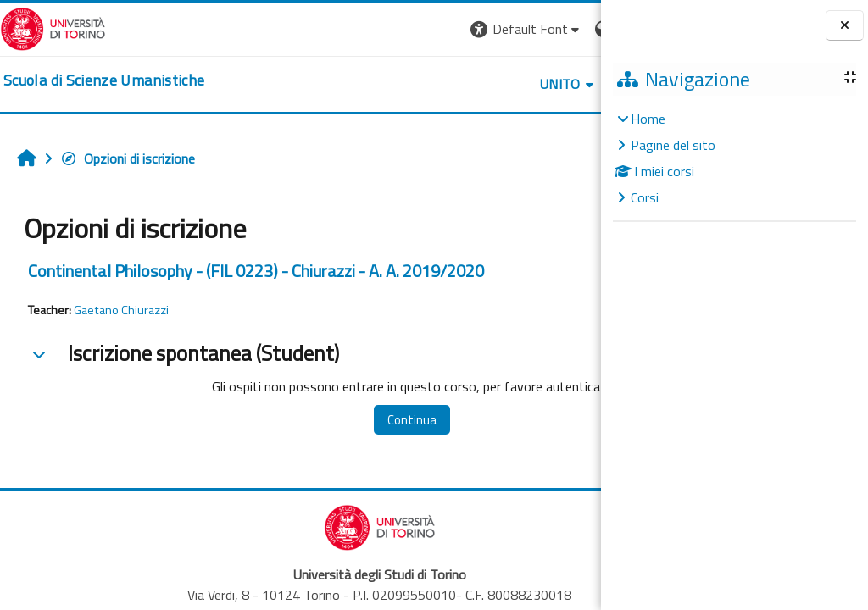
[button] (368, 29)
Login (572, 29)
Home (648, 119)
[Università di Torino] (53, 27)
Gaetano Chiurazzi (121, 310)
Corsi (645, 197)
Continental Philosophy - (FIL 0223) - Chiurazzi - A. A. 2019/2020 (256, 271)
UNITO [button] (403, 84)
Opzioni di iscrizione (128, 158)
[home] (104, 80)
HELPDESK (498, 84)
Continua (372, 420)
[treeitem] (734, 158)
